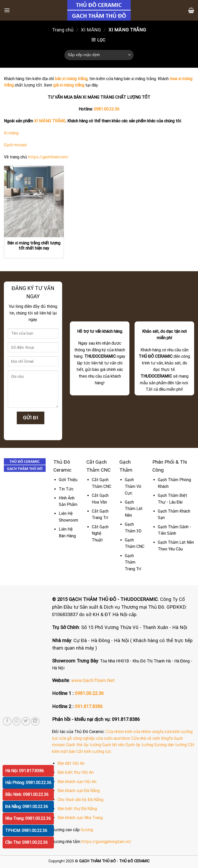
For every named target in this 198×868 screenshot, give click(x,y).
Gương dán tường (170, 745)
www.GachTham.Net (93, 680)
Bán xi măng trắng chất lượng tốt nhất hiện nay (34, 246)
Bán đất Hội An (71, 763)
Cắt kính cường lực (94, 751)
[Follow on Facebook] (7, 721)
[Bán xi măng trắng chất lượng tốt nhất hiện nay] (34, 202)
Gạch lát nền (113, 745)
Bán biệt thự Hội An (76, 772)
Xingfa (167, 738)
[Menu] (7, 10)
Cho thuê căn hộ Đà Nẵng (80, 800)
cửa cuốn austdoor (113, 738)
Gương (87, 830)
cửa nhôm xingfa (148, 732)
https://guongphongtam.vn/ (106, 842)
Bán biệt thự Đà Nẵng (77, 809)
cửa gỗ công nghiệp (77, 738)
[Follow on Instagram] (17, 721)
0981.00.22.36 (107, 109)
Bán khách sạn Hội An (77, 782)
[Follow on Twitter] (26, 721)
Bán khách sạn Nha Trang (80, 818)
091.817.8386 (89, 706)
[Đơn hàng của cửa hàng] (99, 55)
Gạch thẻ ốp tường (84, 745)
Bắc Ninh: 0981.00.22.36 (27, 794)
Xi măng (11, 133)
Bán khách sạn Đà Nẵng (79, 791)
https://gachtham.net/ (48, 157)
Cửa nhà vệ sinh (146, 738)
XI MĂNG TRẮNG (50, 121)
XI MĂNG (91, 30)
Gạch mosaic (15, 145)
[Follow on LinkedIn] (35, 721)
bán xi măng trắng (71, 79)
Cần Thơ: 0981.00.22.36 (26, 842)
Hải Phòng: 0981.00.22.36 (28, 783)
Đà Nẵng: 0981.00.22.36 (27, 807)
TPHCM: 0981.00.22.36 (26, 831)
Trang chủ (63, 30)
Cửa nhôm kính (119, 732)
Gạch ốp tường (139, 745)
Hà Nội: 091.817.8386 (24, 771)
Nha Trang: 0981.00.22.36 (28, 818)
